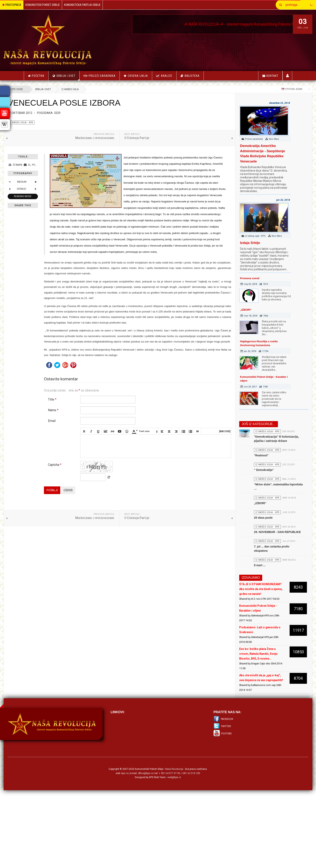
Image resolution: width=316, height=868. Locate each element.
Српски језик (272, 89)
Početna (36, 76)
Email (72, 457)
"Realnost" (249, 467)
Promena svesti (240, 278)
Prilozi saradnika (102, 76)
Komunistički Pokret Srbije (43, 5)
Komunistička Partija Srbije (82, 5)
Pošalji (72, 533)
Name (73, 446)
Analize (167, 76)
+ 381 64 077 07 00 (169, 830)
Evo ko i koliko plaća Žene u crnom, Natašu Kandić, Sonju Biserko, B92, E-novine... (248, 706)
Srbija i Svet (68, 77)
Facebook (220, 776)
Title (72, 436)
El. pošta (52, 165)
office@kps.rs (145, 830)
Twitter (219, 784)
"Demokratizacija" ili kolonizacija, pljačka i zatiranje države (263, 445)
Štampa (36, 165)
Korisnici (287, 76)
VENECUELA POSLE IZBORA (84, 103)
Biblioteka (192, 76)
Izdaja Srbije (240, 243)
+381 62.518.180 (191, 830)
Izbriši (88, 533)
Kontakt (270, 76)
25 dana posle (252, 545)
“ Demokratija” (252, 486)
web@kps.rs (174, 835)
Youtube (220, 791)
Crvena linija (138, 76)
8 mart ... (248, 608)
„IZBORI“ (236, 310)
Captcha (75, 507)
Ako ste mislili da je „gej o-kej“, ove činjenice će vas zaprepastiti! (247, 733)
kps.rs (125, 830)
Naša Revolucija (174, 826)
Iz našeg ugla (90, 89)
